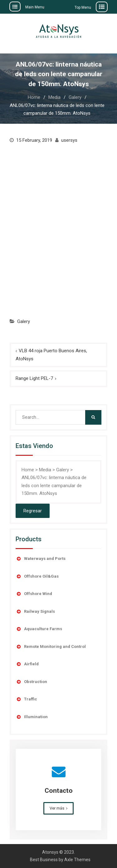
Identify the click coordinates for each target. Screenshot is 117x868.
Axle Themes (77, 860)
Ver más (57, 808)
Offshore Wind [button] (34, 594)
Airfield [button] (27, 664)
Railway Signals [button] (35, 612)
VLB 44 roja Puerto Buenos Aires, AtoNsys (51, 355)
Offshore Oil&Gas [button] (37, 576)
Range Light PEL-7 (34, 378)
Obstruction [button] (31, 682)
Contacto (59, 791)
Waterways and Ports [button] (41, 559)
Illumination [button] (32, 717)
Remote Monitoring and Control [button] (51, 647)
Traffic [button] (26, 699)
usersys (69, 140)
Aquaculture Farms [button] (39, 629)
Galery (24, 321)
